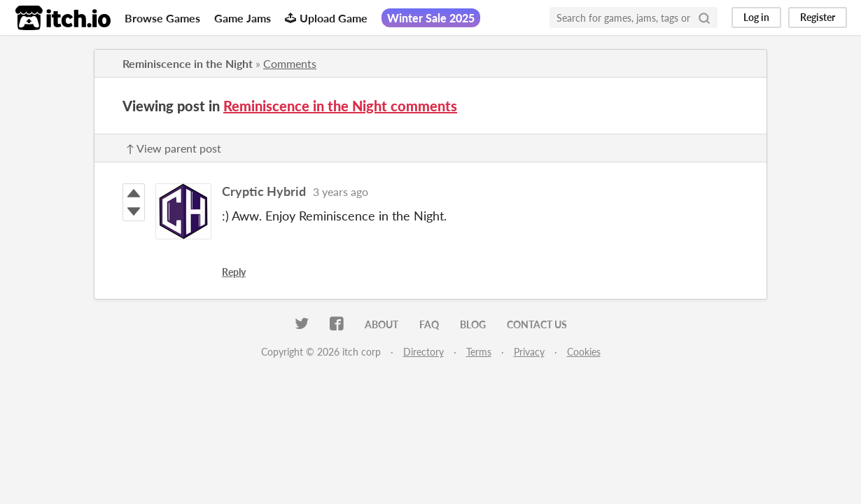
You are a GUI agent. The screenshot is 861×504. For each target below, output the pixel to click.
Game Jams (243, 18)
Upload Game (326, 18)
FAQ (429, 324)
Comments (290, 63)
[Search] (704, 17)
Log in (756, 17)
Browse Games (162, 18)
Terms (479, 352)
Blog (473, 324)
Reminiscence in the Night (188, 63)
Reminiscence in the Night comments (340, 106)
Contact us (537, 324)
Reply (234, 272)
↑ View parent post (174, 148)
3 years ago (341, 191)
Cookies (584, 352)
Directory (423, 352)
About (381, 324)
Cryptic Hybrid (264, 191)
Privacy (529, 352)
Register (818, 17)
